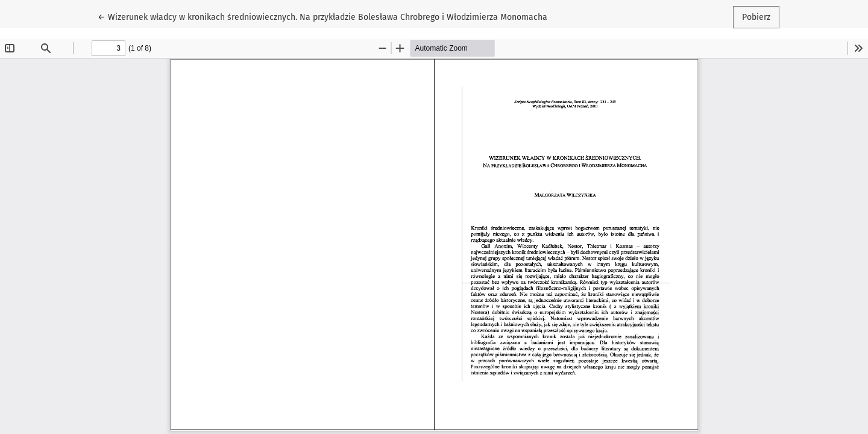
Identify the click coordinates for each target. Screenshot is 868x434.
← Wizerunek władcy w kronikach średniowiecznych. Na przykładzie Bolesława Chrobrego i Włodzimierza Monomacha (322, 16)
